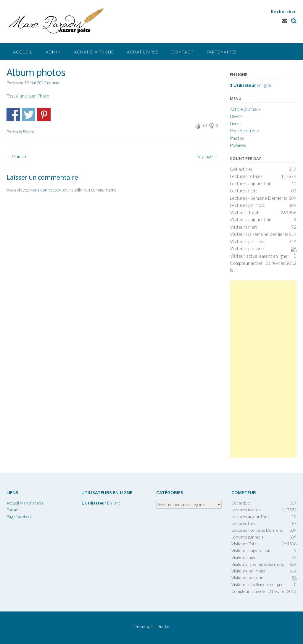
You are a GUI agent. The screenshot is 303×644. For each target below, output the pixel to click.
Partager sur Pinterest (44, 115)
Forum (12, 510)
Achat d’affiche (94, 52)
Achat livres (143, 52)
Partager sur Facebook (13, 115)
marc (56, 83)
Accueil (23, 52)
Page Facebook (20, 516)
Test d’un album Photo (28, 96)
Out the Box (160, 627)
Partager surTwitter (29, 115)
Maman (16, 156)
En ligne (251, 85)
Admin (53, 52)
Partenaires (221, 52)
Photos (29, 132)
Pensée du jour (245, 131)
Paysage (207, 156)
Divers (236, 116)
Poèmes (238, 145)
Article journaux (245, 109)
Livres (236, 124)
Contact (182, 52)
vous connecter (45, 190)
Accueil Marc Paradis (25, 503)
